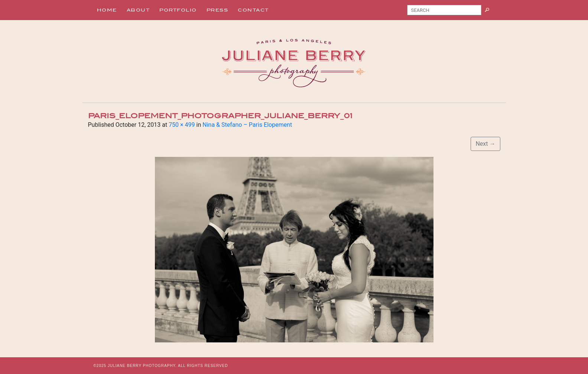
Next (485, 144)
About (138, 10)
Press (217, 10)
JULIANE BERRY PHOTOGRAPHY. (142, 366)
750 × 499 (182, 125)
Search (490, 12)
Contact (253, 10)
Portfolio (178, 10)
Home (107, 10)
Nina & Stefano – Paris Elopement (247, 125)
